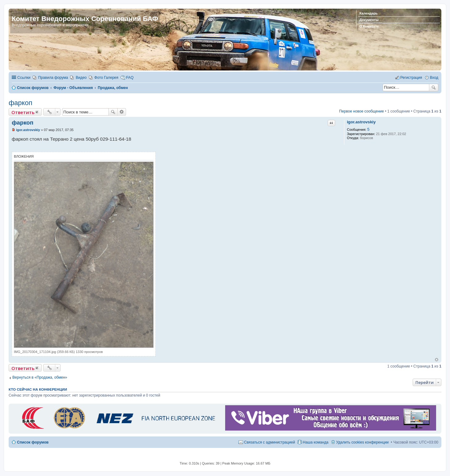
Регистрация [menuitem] (411, 78)
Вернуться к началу (437, 360)
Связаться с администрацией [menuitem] (269, 442)
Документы (369, 20)
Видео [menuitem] (81, 78)
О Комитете (369, 26)
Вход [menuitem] (434, 78)
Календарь (369, 13)
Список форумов (33, 442)
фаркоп (21, 103)
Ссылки (24, 78)
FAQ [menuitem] (130, 78)
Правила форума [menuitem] (53, 78)
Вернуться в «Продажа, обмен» (40, 377)
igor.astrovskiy (361, 122)
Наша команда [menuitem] (315, 442)
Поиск (434, 87)
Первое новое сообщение (362, 111)
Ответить (23, 112)
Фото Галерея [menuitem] (107, 78)
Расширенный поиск (122, 112)
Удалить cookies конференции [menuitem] (362, 442)
